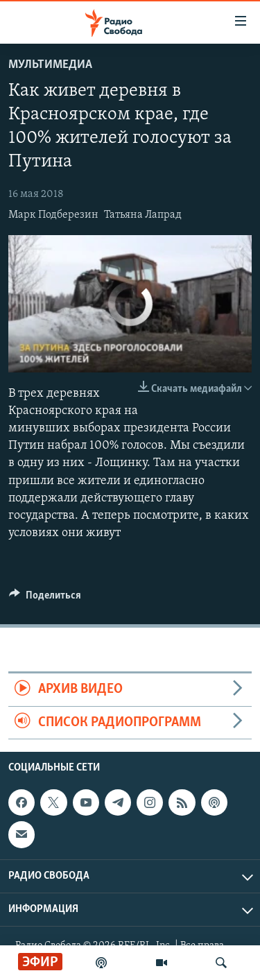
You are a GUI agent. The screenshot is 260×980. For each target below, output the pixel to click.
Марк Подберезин (53, 215)
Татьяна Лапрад (143, 215)
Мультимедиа (50, 65)
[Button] (45, 599)
